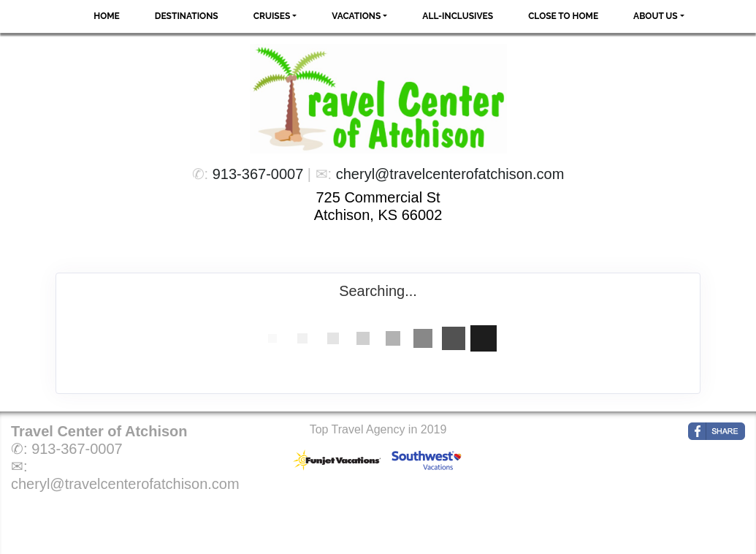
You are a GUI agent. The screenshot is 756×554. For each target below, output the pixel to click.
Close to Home (563, 16)
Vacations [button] (356, 16)
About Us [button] (656, 16)
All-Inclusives (458, 16)
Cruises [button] (272, 16)
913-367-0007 (258, 174)
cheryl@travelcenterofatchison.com (450, 174)
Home (107, 16)
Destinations (187, 16)
